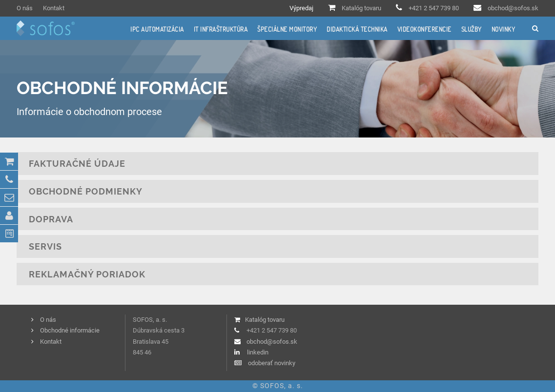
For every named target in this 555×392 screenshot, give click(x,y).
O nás (25, 8)
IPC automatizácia (157, 29)
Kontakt (54, 8)
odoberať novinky (272, 363)
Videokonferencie (424, 29)
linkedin (258, 352)
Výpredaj (301, 8)
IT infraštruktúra (221, 29)
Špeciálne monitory (287, 29)
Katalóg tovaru (361, 8)
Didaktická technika (357, 29)
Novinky (504, 29)
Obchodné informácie (70, 330)
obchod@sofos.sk (513, 8)
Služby (472, 29)
